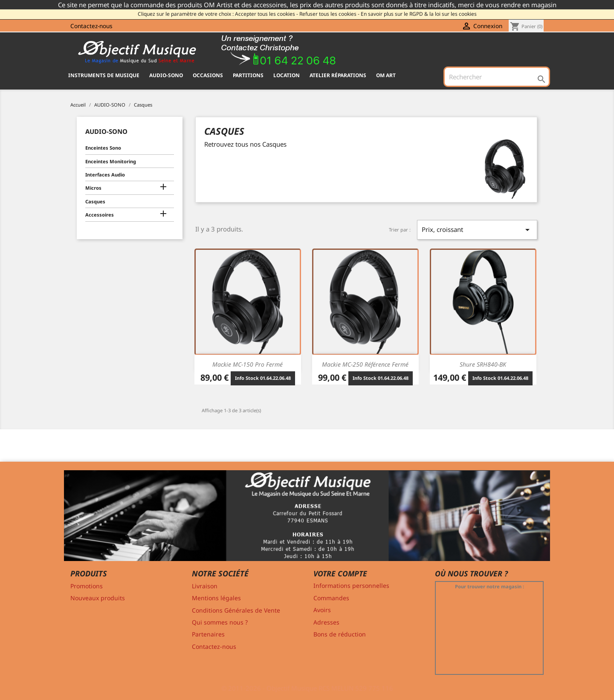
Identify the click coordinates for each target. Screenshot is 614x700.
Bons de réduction (340, 634)
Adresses (326, 622)
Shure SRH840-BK (483, 364)
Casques (95, 201)
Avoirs (322, 610)
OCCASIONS (208, 75)
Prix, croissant (477, 230)
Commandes (331, 598)
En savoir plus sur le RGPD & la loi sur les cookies (419, 14)
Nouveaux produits (98, 598)
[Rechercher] (497, 77)
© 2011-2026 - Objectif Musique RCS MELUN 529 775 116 (307, 688)
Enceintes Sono (103, 148)
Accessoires (100, 215)
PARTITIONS (248, 75)
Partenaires (208, 634)
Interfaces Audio (105, 175)
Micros (93, 188)
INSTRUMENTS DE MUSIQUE (104, 75)
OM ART (386, 75)
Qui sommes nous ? (220, 622)
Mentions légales (216, 598)
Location (287, 75)
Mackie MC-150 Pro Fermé (248, 364)
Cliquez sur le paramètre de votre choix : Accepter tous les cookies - (218, 14)
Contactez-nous (91, 26)
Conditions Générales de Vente (236, 610)
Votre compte (340, 573)
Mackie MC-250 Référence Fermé (365, 364)
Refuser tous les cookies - (329, 14)
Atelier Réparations (338, 75)
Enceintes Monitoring (111, 161)
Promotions (87, 586)
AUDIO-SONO (166, 75)
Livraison (205, 586)
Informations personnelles (351, 586)
